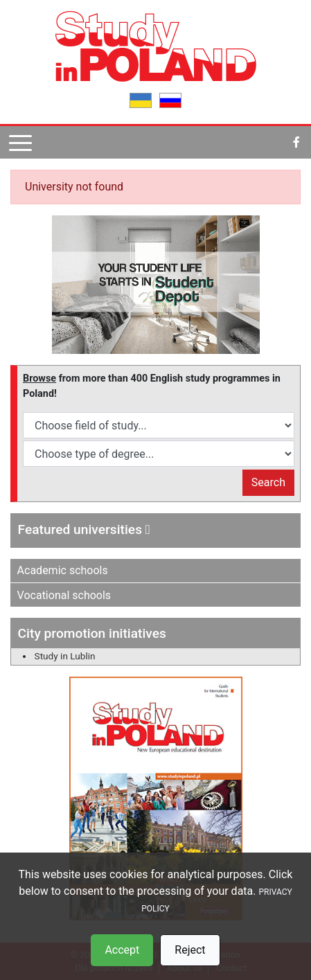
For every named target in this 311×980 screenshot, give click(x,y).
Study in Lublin (65, 656)
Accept (122, 950)
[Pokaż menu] (20, 142)
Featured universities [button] (84, 529)
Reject (190, 950)
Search (268, 482)
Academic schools (63, 570)
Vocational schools (64, 595)
